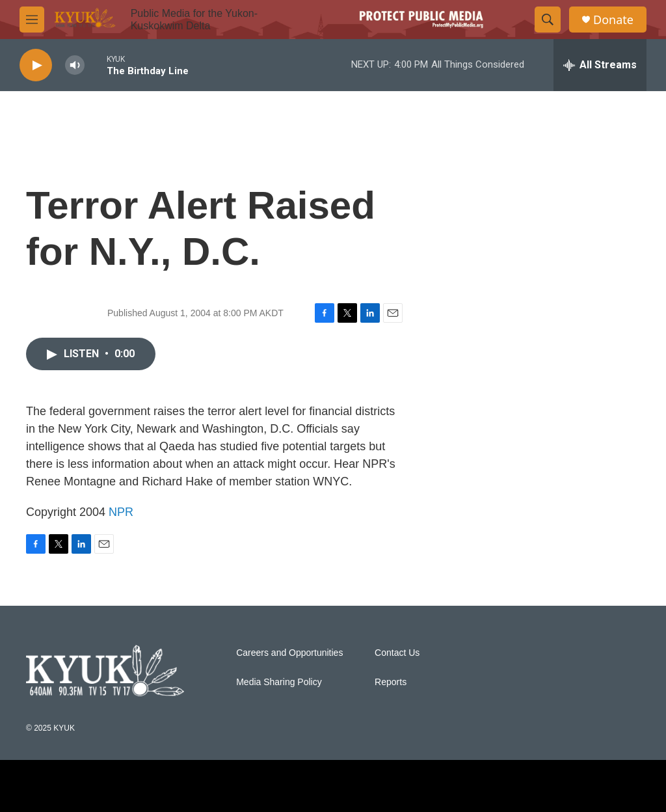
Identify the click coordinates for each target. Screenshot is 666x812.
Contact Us (397, 653)
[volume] (75, 65)
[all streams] (600, 65)
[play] (36, 65)
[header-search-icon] (548, 20)
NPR (121, 512)
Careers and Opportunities (289, 653)
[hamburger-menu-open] (32, 20)
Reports (391, 682)
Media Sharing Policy (279, 682)
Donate (613, 20)
